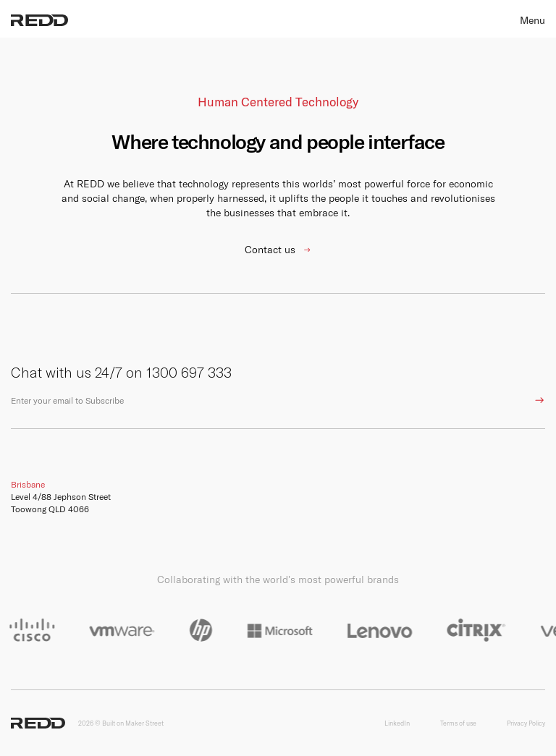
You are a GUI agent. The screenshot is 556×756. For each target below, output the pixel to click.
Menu (532, 20)
